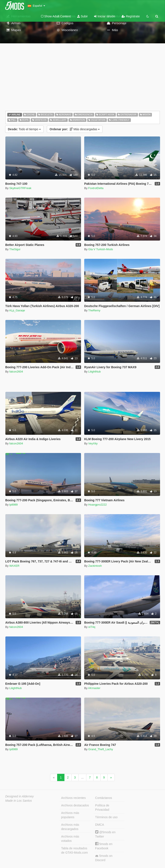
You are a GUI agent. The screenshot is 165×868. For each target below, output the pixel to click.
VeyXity (93, 443)
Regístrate (131, 16)
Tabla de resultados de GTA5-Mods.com (75, 850)
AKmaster (94, 688)
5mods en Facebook (104, 846)
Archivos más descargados (70, 827)
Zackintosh (95, 566)
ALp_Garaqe (17, 310)
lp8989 (13, 505)
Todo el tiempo (24, 129)
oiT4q (92, 627)
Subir (82, 16)
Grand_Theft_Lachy (101, 749)
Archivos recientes (73, 798)
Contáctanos (104, 798)
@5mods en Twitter (105, 834)
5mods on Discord (104, 858)
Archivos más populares (70, 815)
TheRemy (94, 310)
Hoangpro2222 (98, 505)
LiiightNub (95, 372)
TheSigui (15, 249)
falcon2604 (16, 372)
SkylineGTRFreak (20, 188)
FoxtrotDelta (96, 188)
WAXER (14, 566)
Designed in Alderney (20, 796)
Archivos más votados (70, 839)
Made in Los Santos (19, 801)
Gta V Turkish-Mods (101, 249)
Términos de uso (106, 817)
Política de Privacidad (102, 807)
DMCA (100, 825)
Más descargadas (75, 129)
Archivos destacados (75, 805)
